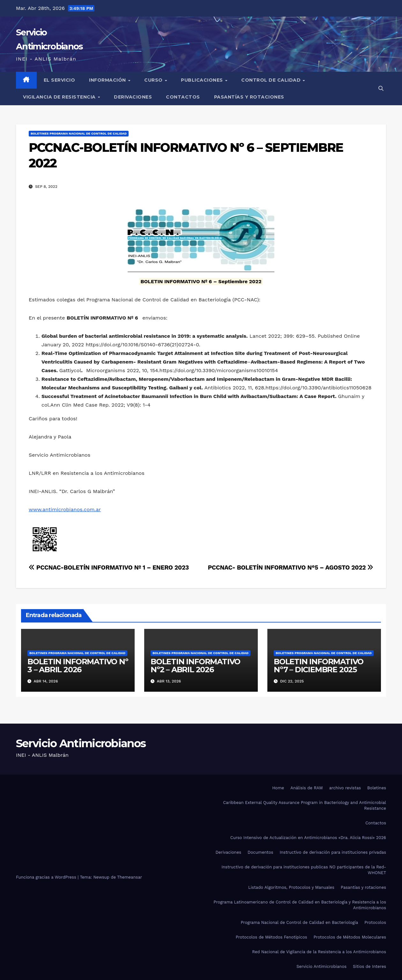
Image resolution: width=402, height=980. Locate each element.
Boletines (377, 788)
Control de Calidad (272, 80)
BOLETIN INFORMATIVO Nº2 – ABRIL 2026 (195, 666)
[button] (381, 88)
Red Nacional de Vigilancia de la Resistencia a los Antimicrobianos (319, 952)
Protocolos (375, 922)
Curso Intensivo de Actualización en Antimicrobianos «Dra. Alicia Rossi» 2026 (308, 838)
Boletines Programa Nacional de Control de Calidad (79, 133)
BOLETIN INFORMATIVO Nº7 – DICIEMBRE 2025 (319, 666)
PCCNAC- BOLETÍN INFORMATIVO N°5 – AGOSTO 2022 (290, 567)
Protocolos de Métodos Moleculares (350, 937)
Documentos (260, 852)
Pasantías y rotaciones (249, 97)
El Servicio (60, 80)
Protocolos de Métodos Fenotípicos (272, 937)
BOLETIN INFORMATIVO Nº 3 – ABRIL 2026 (78, 666)
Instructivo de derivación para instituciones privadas (333, 852)
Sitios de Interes (369, 966)
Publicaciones (203, 80)
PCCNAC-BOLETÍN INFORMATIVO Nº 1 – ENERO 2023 (109, 567)
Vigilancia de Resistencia (60, 97)
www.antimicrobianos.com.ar (65, 509)
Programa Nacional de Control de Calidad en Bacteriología (299, 922)
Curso (154, 80)
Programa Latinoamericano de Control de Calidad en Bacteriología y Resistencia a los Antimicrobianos (300, 905)
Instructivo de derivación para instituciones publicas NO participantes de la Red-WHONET (304, 870)
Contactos (183, 97)
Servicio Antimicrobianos (81, 743)
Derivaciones (133, 97)
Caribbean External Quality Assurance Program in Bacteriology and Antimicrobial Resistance (305, 805)
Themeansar (130, 877)
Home (278, 788)
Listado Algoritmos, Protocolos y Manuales (291, 887)
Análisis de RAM (306, 788)
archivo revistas (345, 788)
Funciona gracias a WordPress (47, 877)
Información (108, 80)
